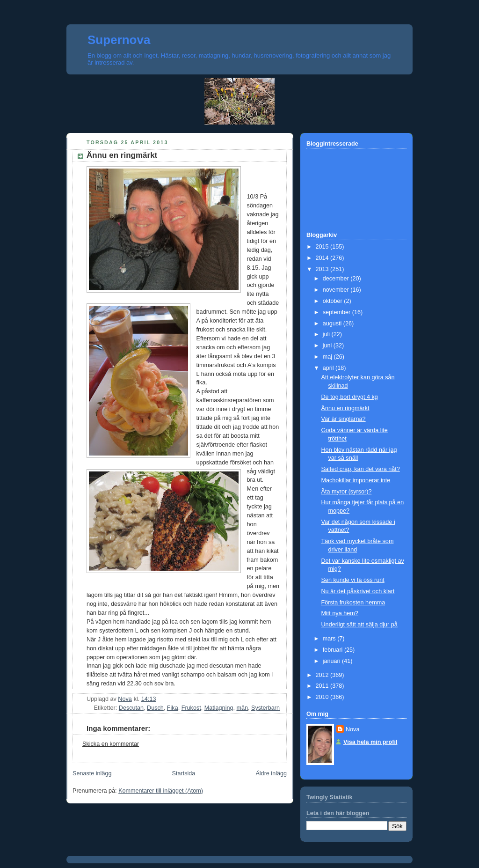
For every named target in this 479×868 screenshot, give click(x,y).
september (337, 312)
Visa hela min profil (370, 742)
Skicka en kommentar (111, 744)
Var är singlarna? (344, 419)
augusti (333, 324)
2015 (323, 247)
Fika (173, 708)
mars (330, 639)
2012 (323, 675)
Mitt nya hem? (340, 613)
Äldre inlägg (271, 773)
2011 (323, 686)
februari (334, 650)
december (337, 279)
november (337, 290)
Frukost (191, 708)
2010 (323, 697)
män (242, 708)
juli (327, 334)
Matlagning (219, 708)
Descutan (131, 708)
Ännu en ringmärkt (345, 408)
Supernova (119, 40)
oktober (334, 301)
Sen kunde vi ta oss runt (353, 580)
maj (328, 357)
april (329, 368)
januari (332, 661)
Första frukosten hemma (353, 603)
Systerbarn (265, 708)
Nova (352, 729)
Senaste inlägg (92, 773)
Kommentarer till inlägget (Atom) (161, 791)
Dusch (155, 708)
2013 (323, 269)
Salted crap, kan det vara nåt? (361, 469)
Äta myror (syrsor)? (347, 492)
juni (328, 346)
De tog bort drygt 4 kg (350, 397)
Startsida (184, 773)
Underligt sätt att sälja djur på (359, 625)
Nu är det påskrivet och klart (358, 591)
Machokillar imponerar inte (356, 480)
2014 (323, 258)
